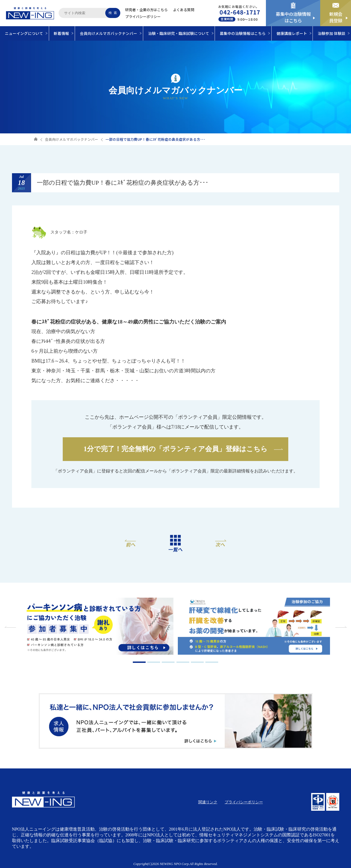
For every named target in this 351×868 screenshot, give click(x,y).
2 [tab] (154, 662)
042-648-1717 (240, 12)
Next (340, 627)
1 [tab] (139, 662)
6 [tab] (212, 662)
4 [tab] (183, 662)
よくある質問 (184, 10)
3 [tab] (168, 662)
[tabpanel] (97, 627)
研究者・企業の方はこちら (146, 10)
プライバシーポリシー (143, 17)
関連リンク (208, 802)
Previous (11, 627)
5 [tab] (197, 662)
